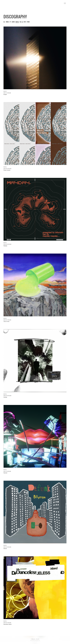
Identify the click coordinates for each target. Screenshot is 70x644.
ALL (4, 22)
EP (10, 22)
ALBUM (13, 22)
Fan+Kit (38, 639)
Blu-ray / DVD (23, 22)
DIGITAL (17, 22)
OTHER (28, 22)
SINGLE (7, 22)
